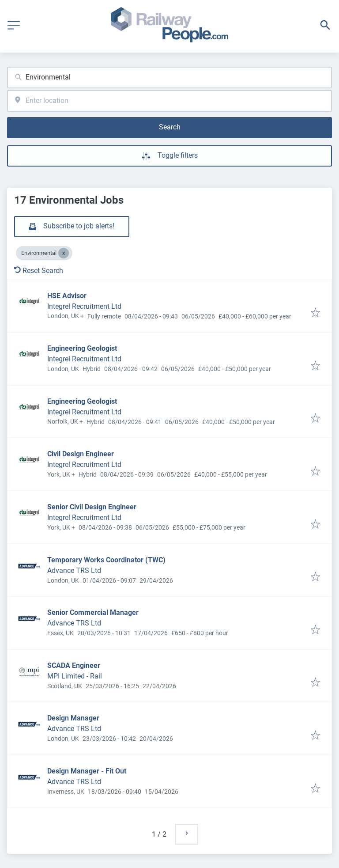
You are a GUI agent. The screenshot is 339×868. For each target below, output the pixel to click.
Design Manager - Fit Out (87, 771)
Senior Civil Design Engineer (92, 507)
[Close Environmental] (64, 253)
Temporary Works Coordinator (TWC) (106, 560)
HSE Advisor (67, 296)
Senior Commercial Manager (93, 612)
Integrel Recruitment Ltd (84, 306)
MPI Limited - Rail (75, 676)
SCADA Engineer (74, 665)
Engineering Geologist (82, 348)
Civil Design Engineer (81, 454)
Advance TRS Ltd (74, 570)
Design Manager (73, 718)
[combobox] (169, 78)
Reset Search (39, 271)
